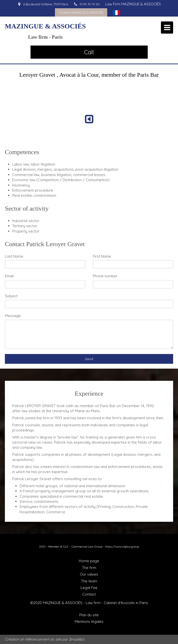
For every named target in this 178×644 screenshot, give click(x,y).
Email (9, 276)
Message (13, 316)
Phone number (105, 276)
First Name (102, 256)
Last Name (14, 256)
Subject (11, 296)
